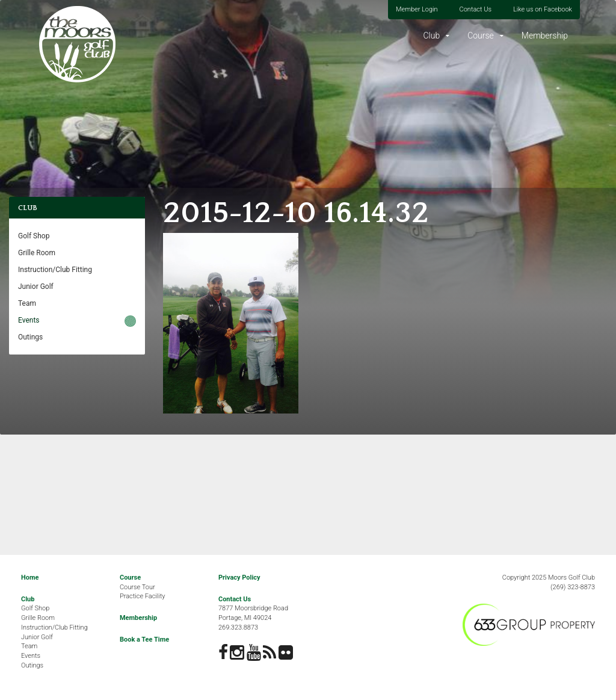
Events (29, 320)
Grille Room (37, 253)
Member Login (417, 9)
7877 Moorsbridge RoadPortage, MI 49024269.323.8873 (253, 618)
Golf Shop (34, 236)
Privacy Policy (239, 578)
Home (30, 578)
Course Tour (137, 587)
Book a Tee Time (144, 640)
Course (481, 36)
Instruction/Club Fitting (55, 270)
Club (431, 36)
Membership (545, 36)
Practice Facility (143, 596)
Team (27, 303)
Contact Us (476, 9)
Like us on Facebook (543, 9)
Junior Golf (36, 287)
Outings (30, 337)
